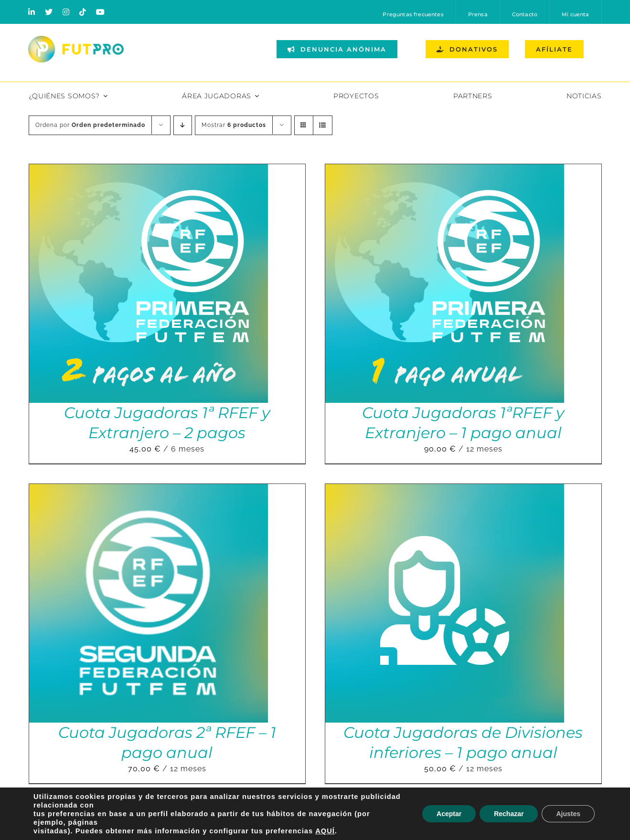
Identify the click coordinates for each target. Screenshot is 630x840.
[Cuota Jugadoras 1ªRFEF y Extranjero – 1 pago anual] (445, 171)
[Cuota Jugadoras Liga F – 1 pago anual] (149, 810)
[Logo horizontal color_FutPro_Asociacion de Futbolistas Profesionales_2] (76, 39)
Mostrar (234, 125)
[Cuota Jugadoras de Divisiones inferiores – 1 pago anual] (445, 490)
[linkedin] (32, 12)
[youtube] (101, 12)
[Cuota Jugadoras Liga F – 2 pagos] (445, 810)
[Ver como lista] (323, 125)
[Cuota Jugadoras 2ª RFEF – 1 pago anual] (149, 490)
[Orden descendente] (183, 125)
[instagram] (66, 12)
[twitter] (49, 12)
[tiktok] (83, 12)
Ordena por (90, 125)
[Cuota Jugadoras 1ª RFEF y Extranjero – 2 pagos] (149, 171)
